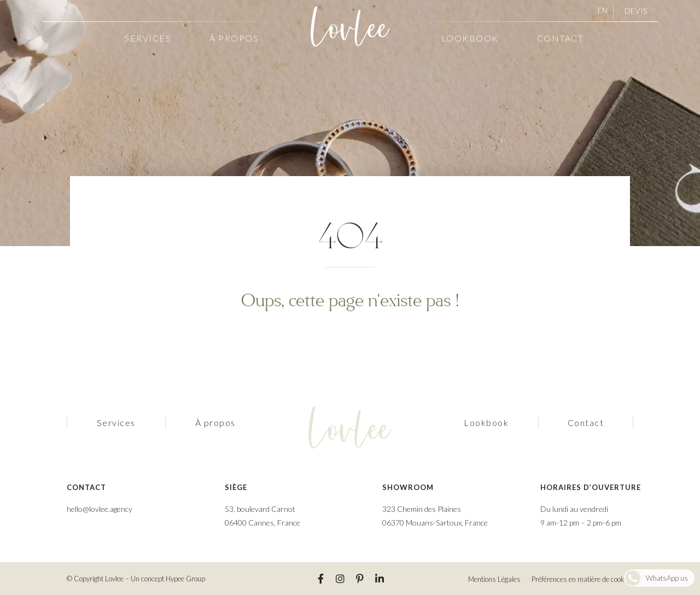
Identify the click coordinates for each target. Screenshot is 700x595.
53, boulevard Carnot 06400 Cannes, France (262, 516)
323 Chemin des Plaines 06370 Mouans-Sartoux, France (435, 516)
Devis (636, 11)
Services (148, 38)
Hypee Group (185, 579)
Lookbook (470, 38)
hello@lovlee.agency (100, 509)
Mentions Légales (494, 579)
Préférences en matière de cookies (582, 579)
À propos (234, 38)
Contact (561, 38)
